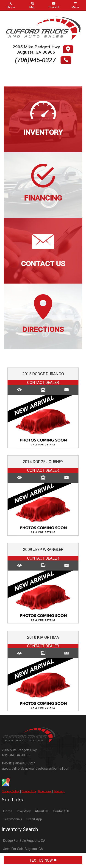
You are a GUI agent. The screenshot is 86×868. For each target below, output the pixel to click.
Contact (54, 5)
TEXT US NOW (43, 860)
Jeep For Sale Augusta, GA (23, 849)
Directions (45, 791)
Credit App (34, 819)
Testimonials (13, 819)
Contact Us (29, 791)
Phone (11, 5)
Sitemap (59, 791)
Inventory (24, 811)
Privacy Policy (11, 791)
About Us (42, 811)
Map (32, 5)
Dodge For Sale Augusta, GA (24, 841)
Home (8, 811)
